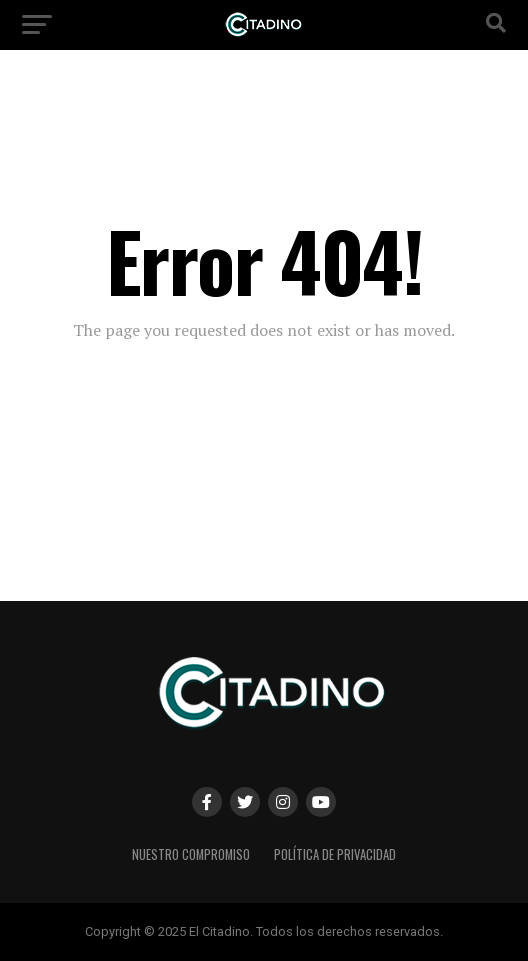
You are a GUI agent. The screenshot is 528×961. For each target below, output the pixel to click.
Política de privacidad (335, 854)
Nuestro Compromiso (191, 854)
